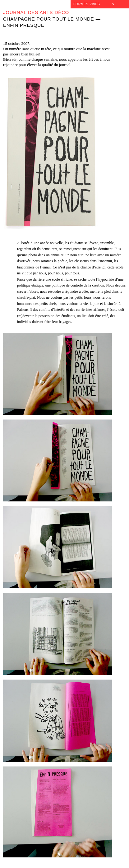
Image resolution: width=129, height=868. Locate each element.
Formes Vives (87, 4)
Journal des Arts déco (36, 12)
